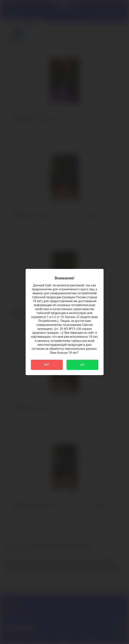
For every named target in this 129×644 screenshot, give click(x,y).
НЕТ (47, 365)
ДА (82, 365)
